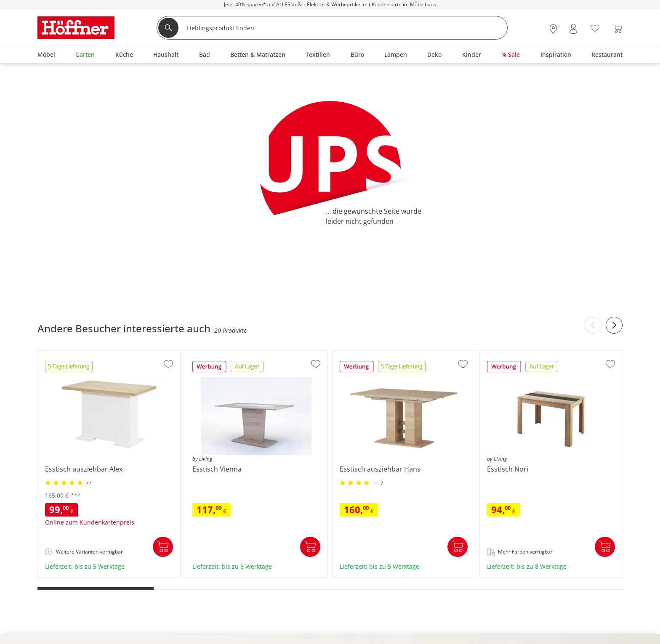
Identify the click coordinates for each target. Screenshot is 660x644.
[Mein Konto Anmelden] (573, 29)
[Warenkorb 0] (618, 29)
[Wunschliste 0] (595, 28)
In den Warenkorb (163, 547)
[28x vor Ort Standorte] (553, 29)
